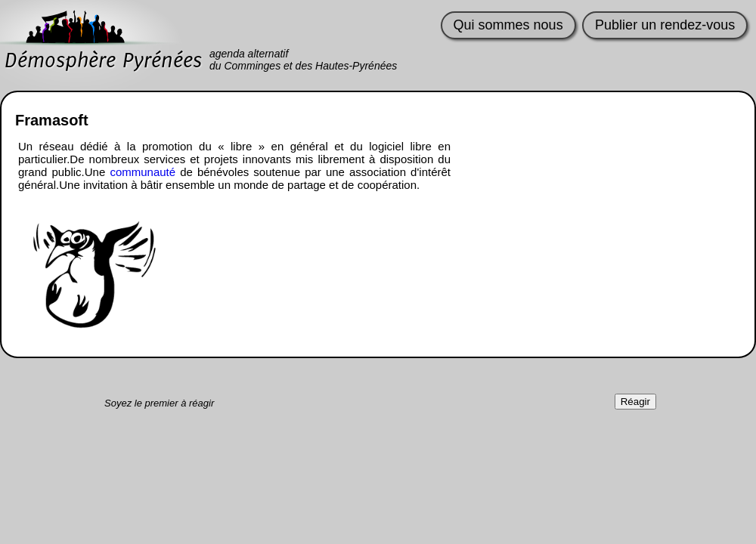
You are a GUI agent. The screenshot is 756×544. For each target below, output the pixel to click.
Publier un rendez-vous (665, 25)
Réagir (635, 402)
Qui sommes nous (508, 25)
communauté (143, 172)
